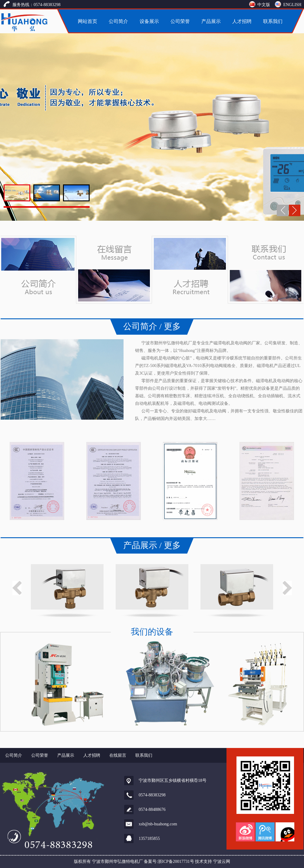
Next (287, 588)
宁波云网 (222, 861)
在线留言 (118, 755)
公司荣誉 (180, 21)
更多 (172, 326)
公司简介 (118, 21)
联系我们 (273, 21)
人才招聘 (242, 21)
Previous (17, 588)
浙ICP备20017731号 (176, 861)
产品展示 (211, 21)
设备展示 (149, 21)
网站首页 (88, 21)
